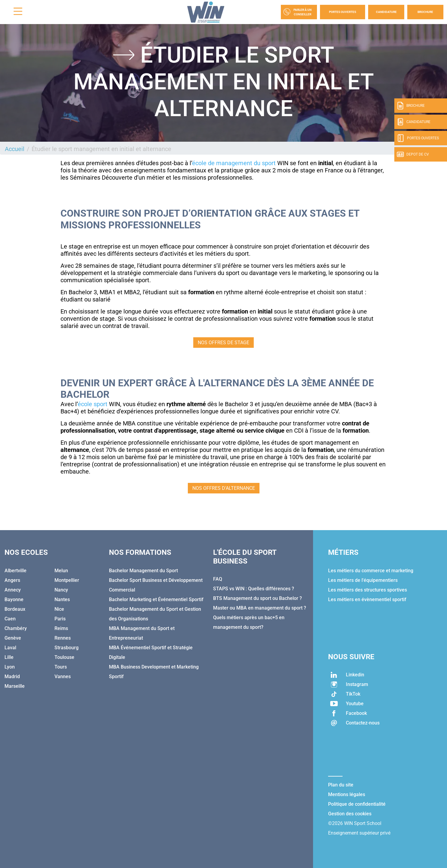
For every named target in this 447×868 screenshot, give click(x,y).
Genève (13, 638)
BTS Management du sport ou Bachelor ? (258, 598)
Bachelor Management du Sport (143, 571)
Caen (10, 619)
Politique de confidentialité (357, 804)
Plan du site (341, 785)
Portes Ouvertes (343, 12)
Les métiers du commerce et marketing (371, 571)
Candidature (386, 12)
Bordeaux (15, 609)
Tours (61, 667)
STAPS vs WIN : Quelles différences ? (254, 589)
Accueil (15, 149)
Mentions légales (347, 794)
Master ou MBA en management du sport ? (260, 608)
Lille (9, 657)
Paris (60, 619)
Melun (61, 571)
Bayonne (14, 599)
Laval (10, 648)
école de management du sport (234, 163)
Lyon (10, 667)
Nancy (61, 590)
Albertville (16, 571)
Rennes (63, 638)
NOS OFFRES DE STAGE (223, 343)
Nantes (62, 599)
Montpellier (67, 580)
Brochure (425, 12)
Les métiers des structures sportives (368, 590)
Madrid (12, 676)
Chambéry (16, 628)
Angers (12, 580)
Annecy (13, 590)
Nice (59, 609)
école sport (93, 404)
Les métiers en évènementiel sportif (367, 599)
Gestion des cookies (350, 814)
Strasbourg (67, 648)
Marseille (15, 686)
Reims (61, 628)
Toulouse (64, 657)
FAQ (218, 579)
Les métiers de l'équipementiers (363, 580)
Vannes (63, 676)
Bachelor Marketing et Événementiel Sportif (156, 599)
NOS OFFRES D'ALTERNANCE (224, 488)
